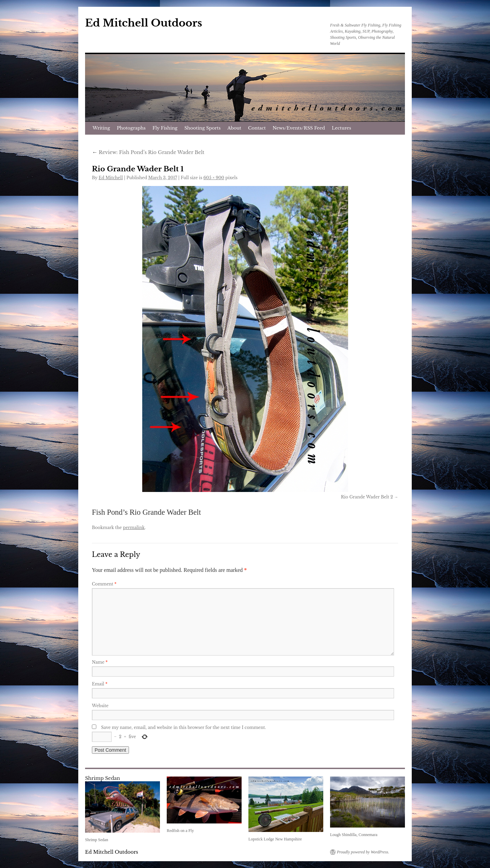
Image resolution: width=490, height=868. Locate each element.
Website (100, 706)
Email (100, 684)
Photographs (131, 128)
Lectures (341, 128)
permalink (134, 527)
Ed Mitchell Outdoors (144, 23)
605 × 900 (214, 178)
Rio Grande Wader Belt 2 (367, 497)
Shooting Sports (203, 128)
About (234, 128)
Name (100, 662)
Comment (104, 584)
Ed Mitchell (111, 178)
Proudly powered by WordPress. (363, 852)
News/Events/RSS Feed (299, 128)
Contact (257, 128)
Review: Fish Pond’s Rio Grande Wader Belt (148, 152)
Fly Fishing (165, 128)
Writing (101, 128)
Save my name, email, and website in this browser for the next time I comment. (184, 727)
